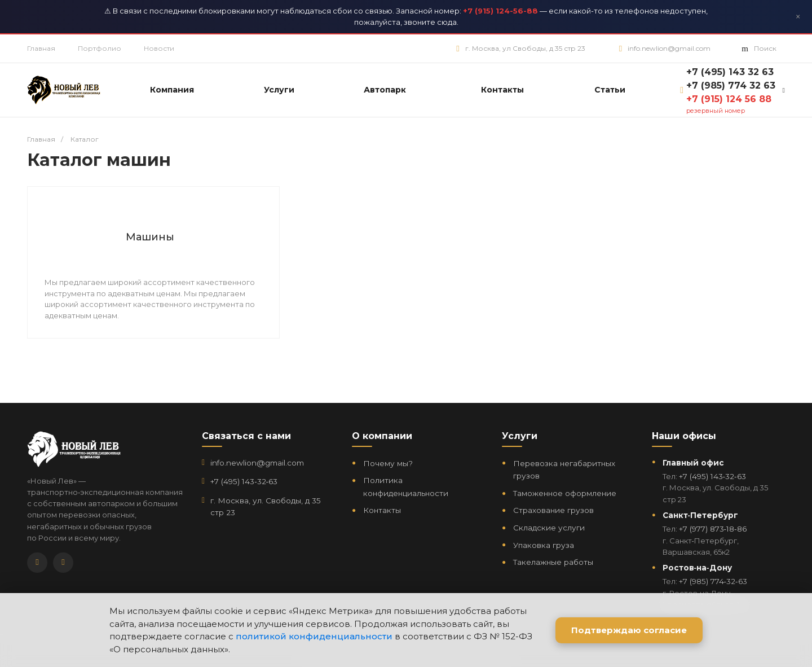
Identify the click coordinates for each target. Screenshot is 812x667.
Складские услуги (549, 528)
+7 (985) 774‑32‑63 (713, 581)
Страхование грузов (553, 510)
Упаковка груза (544, 545)
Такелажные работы (553, 562)
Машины (150, 237)
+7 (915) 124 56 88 (729, 99)
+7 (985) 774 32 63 (731, 85)
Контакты (382, 510)
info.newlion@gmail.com (669, 48)
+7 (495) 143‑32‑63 (244, 481)
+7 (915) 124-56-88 (500, 11)
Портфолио (100, 48)
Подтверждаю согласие (629, 630)
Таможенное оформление (565, 493)
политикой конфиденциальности (314, 636)
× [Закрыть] (798, 17)
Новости (159, 48)
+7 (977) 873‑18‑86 (713, 529)
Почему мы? (388, 463)
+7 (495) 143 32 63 (730, 72)
